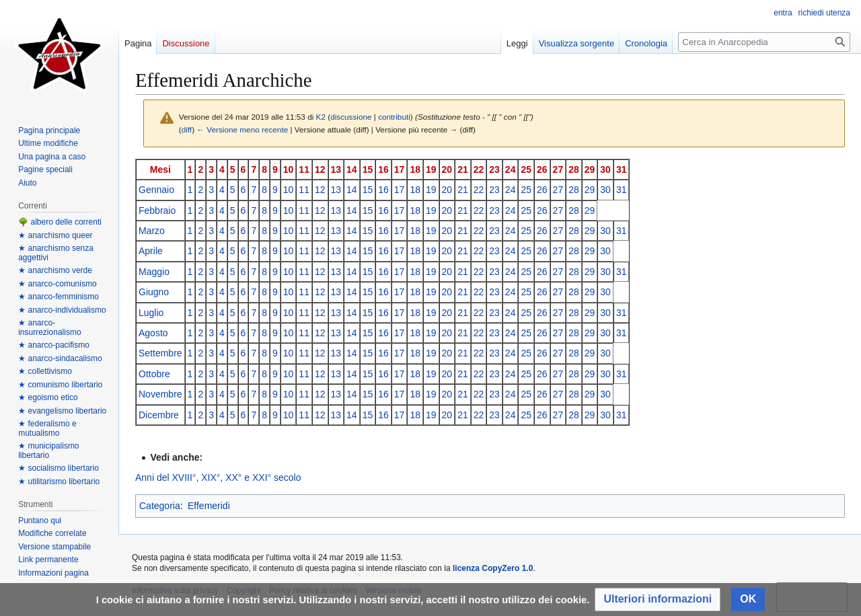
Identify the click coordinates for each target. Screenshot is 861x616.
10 (289, 169)
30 (605, 169)
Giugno (154, 292)
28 (574, 169)
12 (320, 169)
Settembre (160, 353)
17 (400, 169)
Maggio (154, 272)
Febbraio (157, 210)
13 (336, 169)
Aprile (151, 251)
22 (479, 169)
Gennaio (156, 190)
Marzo (152, 231)
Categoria (160, 506)
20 (447, 169)
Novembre (160, 394)
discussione (351, 117)
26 (542, 169)
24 (511, 169)
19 (431, 169)
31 (622, 169)
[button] (658, 600)
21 (463, 169)
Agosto (153, 333)
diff (187, 129)
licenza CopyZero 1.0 (493, 568)
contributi (394, 117)
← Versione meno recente (242, 129)
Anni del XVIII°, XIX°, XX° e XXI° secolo (218, 477)
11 (304, 169)
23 (494, 169)
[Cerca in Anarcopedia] (764, 42)
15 (368, 169)
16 (383, 169)
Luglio (151, 313)
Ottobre (154, 374)
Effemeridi (209, 506)
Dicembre (159, 415)
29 (590, 169)
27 (558, 169)
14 (352, 169)
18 (415, 169)
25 (526, 169)
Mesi (160, 169)
